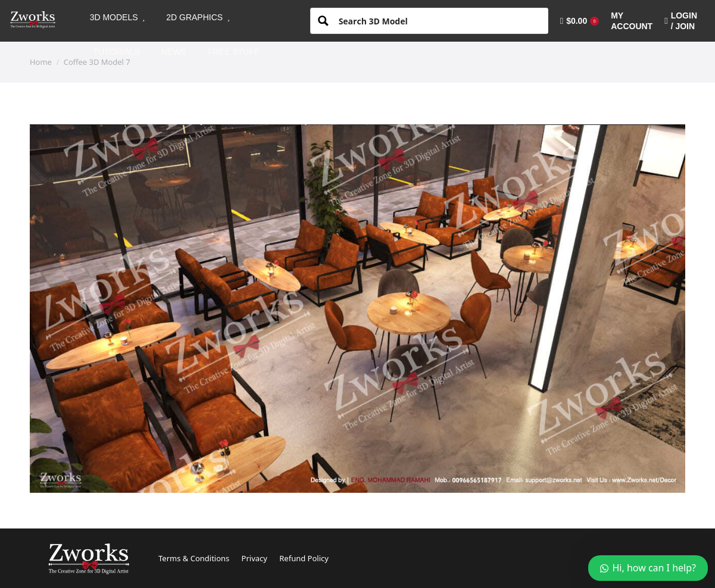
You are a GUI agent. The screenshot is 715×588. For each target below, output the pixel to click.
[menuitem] (118, 17)
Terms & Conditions (194, 558)
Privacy (255, 558)
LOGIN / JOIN (681, 21)
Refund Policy (304, 558)
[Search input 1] (439, 20)
